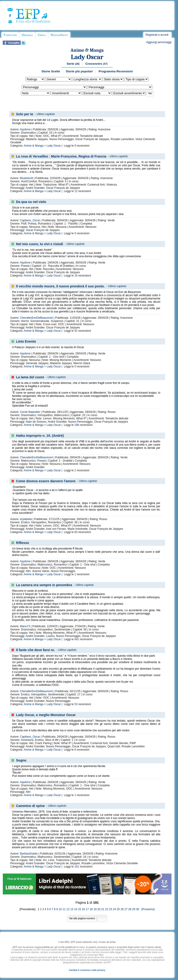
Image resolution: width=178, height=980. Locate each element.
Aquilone (25, 129)
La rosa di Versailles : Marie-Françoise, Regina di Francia (61, 156)
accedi (164, 35)
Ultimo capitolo (46, 114)
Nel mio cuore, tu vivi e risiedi (40, 244)
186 (77, 425)
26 (122, 909)
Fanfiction (10, 35)
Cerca (42, 35)
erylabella (26, 519)
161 (77, 867)
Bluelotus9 (26, 178)
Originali (27, 35)
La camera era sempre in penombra (44, 585)
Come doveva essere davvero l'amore (46, 481)
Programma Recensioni (116, 71)
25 (118, 909)
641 (77, 639)
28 (130, 909)
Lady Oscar (87, 57)
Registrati (151, 35)
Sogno (21, 760)
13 (72, 909)
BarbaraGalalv (29, 854)
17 (87, 909)
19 (95, 909)
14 (76, 909)
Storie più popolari (79, 71)
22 (106, 909)
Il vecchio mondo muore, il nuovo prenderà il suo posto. (60, 286)
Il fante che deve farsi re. (35, 650)
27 (126, 909)
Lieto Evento (26, 341)
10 (60, 909)
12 (76, 191)
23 (110, 909)
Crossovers (96, 64)
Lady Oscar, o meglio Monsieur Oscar (46, 715)
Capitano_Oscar (30, 220)
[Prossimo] (147, 909)
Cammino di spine (30, 806)
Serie (73, 64)
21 (103, 909)
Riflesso (22, 543)
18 (91, 909)
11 (64, 909)
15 (79, 909)
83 (76, 532)
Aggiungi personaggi (159, 42)
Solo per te (25, 114)
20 (99, 909)
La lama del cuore (30, 377)
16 (76, 276)
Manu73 (25, 626)
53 (76, 704)
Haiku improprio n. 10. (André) (40, 436)
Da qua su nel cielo (31, 202)
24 (114, 909)
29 (134, 909)
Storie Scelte (51, 71)
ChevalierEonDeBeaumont (36, 318)
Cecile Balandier (30, 412)
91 (76, 331)
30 (138, 909)
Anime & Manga (87, 50)
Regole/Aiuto (59, 35)
